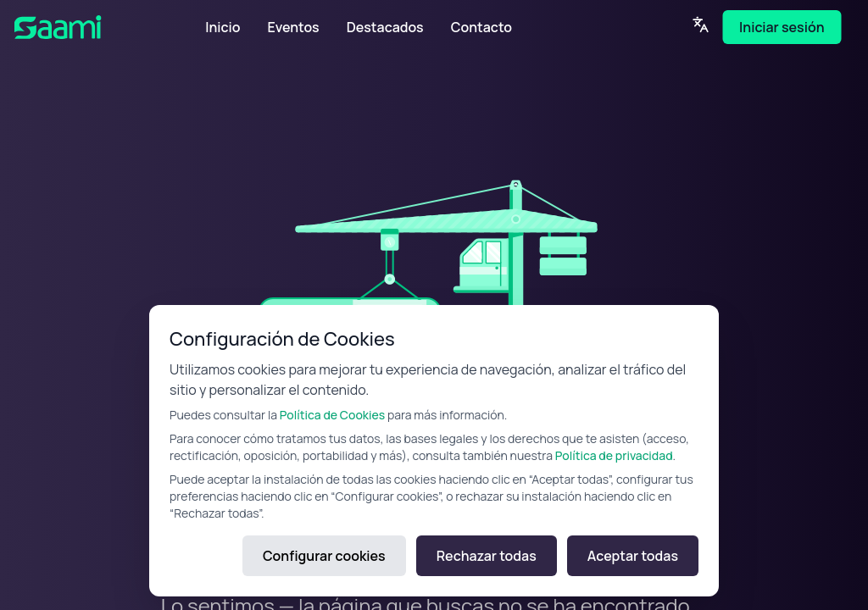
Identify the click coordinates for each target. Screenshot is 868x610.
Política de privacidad (614, 455)
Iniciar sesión (782, 27)
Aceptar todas (633, 556)
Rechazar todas (487, 556)
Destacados (385, 27)
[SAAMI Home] (83, 27)
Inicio (223, 27)
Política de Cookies (332, 415)
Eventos (293, 27)
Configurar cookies (324, 556)
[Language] (700, 25)
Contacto (481, 27)
